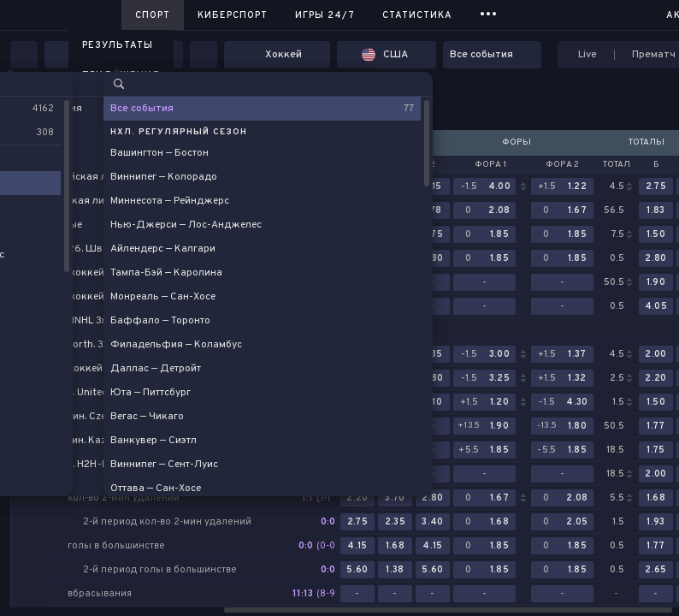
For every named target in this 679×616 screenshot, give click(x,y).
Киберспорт (233, 15)
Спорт (153, 15)
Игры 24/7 (325, 15)
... (489, 12)
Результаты (118, 45)
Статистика (417, 15)
